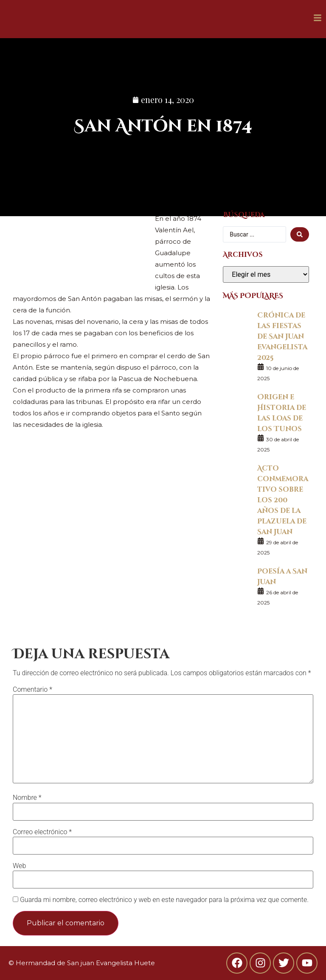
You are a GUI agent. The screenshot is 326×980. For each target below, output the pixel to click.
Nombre (27, 798)
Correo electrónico (42, 832)
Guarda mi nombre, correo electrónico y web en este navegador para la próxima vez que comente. (164, 900)
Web (19, 866)
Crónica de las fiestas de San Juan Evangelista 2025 (282, 336)
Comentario (32, 690)
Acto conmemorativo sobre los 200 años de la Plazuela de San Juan (283, 500)
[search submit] (300, 234)
